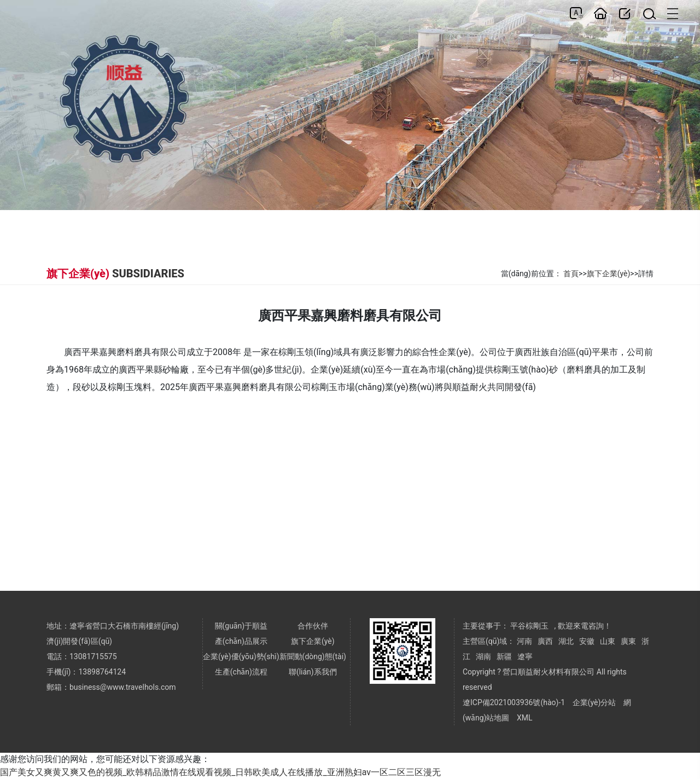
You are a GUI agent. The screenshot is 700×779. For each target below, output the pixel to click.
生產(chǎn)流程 (241, 672)
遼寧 (525, 656)
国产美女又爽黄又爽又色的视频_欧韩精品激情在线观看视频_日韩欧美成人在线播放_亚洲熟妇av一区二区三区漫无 (220, 772)
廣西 (545, 641)
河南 (524, 641)
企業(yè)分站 (594, 702)
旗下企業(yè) (609, 274)
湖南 (483, 656)
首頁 (571, 274)
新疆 (504, 656)
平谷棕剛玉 (529, 626)
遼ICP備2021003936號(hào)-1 (514, 702)
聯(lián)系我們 (313, 672)
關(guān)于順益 (241, 626)
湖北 (566, 641)
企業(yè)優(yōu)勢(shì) (241, 656)
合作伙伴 (313, 626)
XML (525, 718)
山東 (608, 641)
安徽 (587, 641)
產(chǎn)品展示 (241, 641)
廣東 (628, 641)
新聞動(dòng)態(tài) (313, 656)
